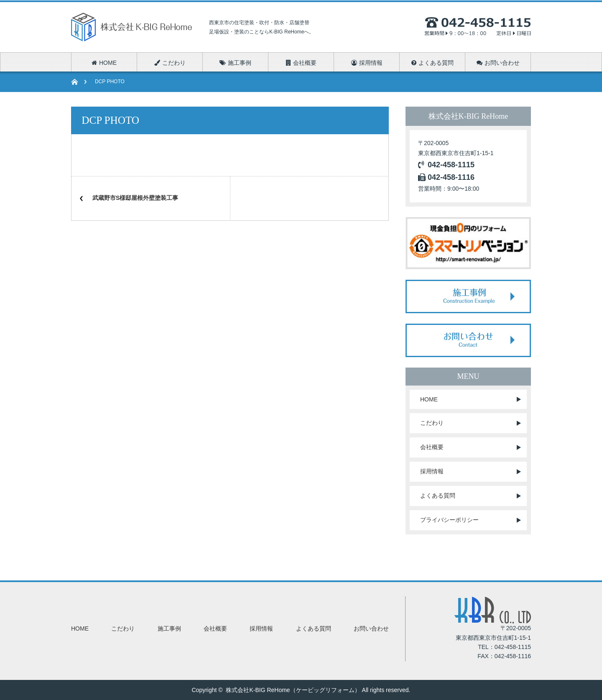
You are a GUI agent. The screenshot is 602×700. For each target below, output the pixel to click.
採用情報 (432, 471)
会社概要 (432, 447)
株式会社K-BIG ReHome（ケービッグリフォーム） (293, 690)
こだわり (432, 423)
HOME (429, 399)
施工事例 (169, 628)
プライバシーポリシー (449, 520)
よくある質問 (438, 496)
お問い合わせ (371, 628)
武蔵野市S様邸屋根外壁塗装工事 (135, 198)
